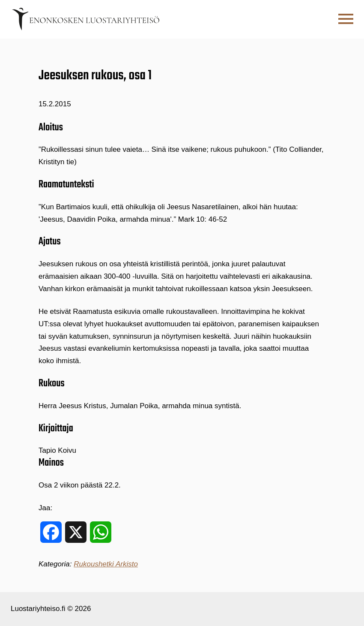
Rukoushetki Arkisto (106, 564)
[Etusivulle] (86, 19)
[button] (346, 19)
